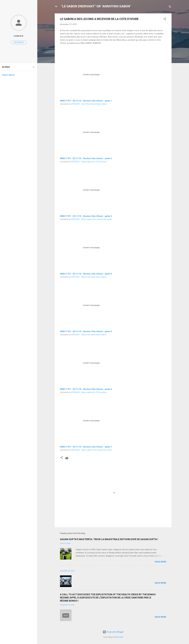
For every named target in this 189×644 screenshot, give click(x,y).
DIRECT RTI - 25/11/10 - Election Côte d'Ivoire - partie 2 (86, 158)
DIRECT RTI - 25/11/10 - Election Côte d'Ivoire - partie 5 (86, 331)
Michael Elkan (119, 637)
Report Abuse (8, 75)
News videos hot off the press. (94, 162)
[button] (165, 19)
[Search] (170, 7)
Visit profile (19, 42)
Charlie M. (19, 36)
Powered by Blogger (113, 632)
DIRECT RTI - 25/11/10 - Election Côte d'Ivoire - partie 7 (86, 447)
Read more (161, 562)
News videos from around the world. (97, 219)
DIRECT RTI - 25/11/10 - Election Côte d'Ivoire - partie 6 (86, 389)
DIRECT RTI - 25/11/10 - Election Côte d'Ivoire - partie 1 (86, 101)
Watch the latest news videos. (94, 277)
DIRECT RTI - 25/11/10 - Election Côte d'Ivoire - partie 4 (86, 274)
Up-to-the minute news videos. (94, 104)
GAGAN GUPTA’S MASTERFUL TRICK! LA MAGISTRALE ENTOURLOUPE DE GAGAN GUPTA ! (109, 539)
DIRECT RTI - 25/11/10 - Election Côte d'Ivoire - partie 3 (86, 216)
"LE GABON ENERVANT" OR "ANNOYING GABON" (96, 6)
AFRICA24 (75, 104)
